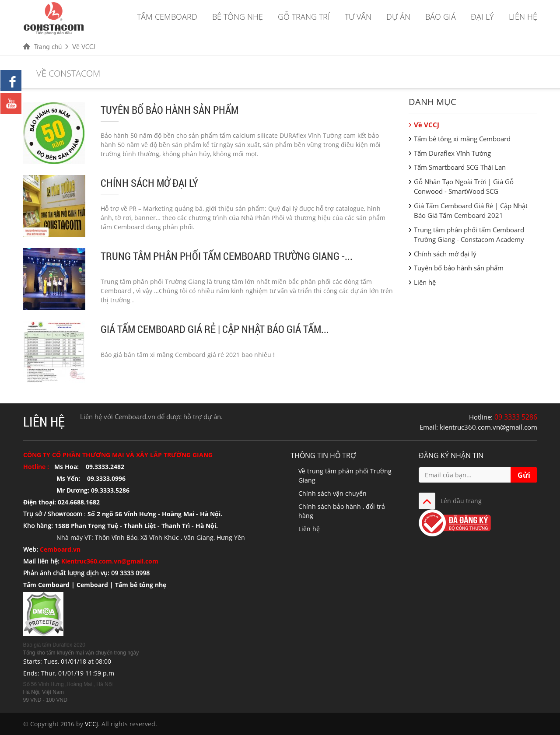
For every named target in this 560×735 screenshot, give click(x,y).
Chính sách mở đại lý (149, 183)
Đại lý (482, 17)
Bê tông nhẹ (238, 17)
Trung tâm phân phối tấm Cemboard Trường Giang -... (227, 256)
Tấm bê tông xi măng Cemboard (462, 139)
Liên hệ (523, 17)
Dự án (398, 17)
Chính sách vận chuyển (332, 493)
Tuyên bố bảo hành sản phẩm (170, 110)
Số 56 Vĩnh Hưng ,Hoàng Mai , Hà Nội (68, 684)
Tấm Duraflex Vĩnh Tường (452, 153)
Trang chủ (48, 46)
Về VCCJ (84, 46)
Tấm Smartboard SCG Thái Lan (460, 167)
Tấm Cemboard (167, 17)
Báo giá (441, 17)
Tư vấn (358, 17)
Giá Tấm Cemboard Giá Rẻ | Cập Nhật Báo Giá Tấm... (215, 329)
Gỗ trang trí (304, 17)
